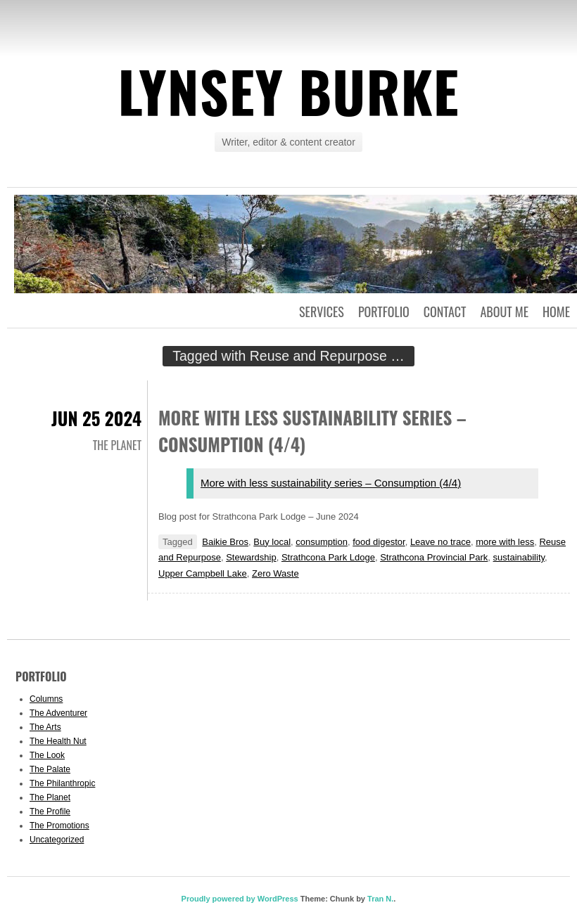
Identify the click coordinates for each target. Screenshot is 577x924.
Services (322, 312)
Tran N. (380, 899)
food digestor (379, 542)
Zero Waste (275, 573)
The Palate (50, 769)
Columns (46, 699)
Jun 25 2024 (96, 418)
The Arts (45, 727)
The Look (47, 755)
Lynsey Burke (288, 91)
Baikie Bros (225, 542)
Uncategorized (57, 840)
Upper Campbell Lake (203, 573)
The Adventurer (58, 713)
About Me (504, 312)
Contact (445, 312)
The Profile (50, 811)
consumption (322, 542)
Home (556, 312)
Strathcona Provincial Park (434, 557)
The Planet (117, 445)
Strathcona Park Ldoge (328, 557)
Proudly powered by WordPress (240, 899)
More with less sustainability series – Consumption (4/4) (331, 483)
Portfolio (384, 312)
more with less (505, 542)
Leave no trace (440, 542)
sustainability (519, 557)
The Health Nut (58, 741)
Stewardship (251, 557)
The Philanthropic (62, 783)
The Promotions (59, 826)
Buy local (272, 542)
